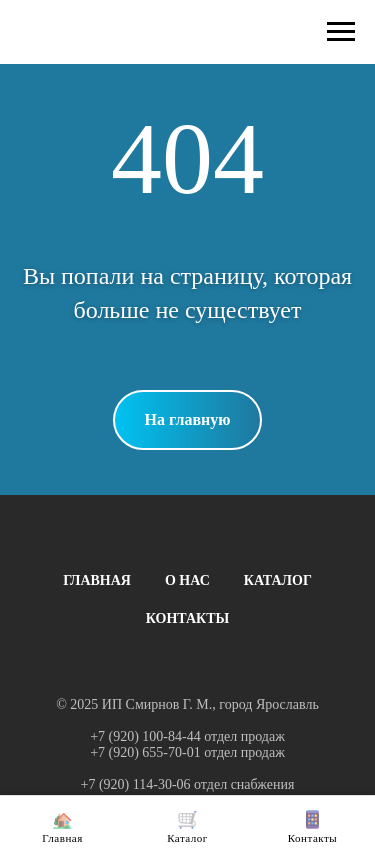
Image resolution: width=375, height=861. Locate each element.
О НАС (187, 580)
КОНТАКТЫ (188, 618)
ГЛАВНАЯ (97, 580)
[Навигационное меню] (341, 32)
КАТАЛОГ (278, 580)
